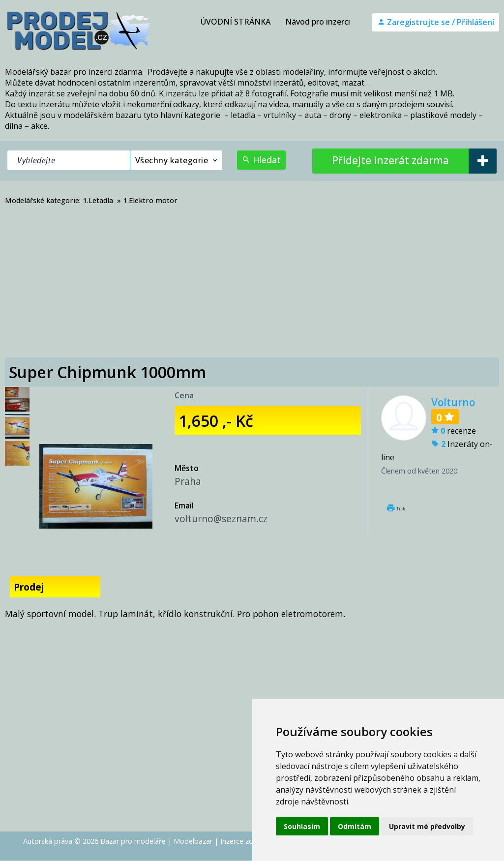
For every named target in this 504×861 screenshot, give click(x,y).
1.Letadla (98, 200)
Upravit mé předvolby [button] (427, 826)
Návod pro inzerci (318, 22)
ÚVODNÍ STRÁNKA (236, 22)
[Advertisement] (252, 284)
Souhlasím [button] (302, 826)
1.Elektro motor (150, 200)
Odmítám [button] (355, 826)
